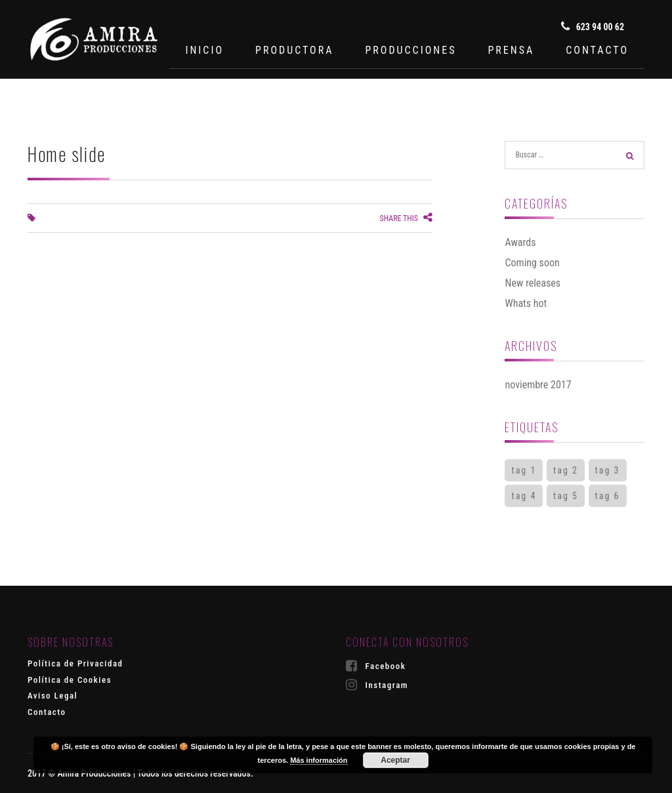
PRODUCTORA (294, 50)
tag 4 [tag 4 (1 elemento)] (524, 496)
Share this (406, 218)
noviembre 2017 (538, 385)
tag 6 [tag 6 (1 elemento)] (608, 496)
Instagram (377, 685)
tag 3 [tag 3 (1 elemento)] (608, 470)
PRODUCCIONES (410, 50)
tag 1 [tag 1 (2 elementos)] (524, 470)
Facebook (376, 666)
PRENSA (511, 50)
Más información (319, 760)
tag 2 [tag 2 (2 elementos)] (566, 470)
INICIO (204, 50)
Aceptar (395, 760)
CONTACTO (597, 50)
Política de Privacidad (75, 663)
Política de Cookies (70, 680)
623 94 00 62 (593, 26)
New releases (533, 283)
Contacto (47, 712)
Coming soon (532, 263)
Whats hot (526, 303)
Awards (520, 242)
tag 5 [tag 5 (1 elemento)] (566, 496)
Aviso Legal (52, 696)
